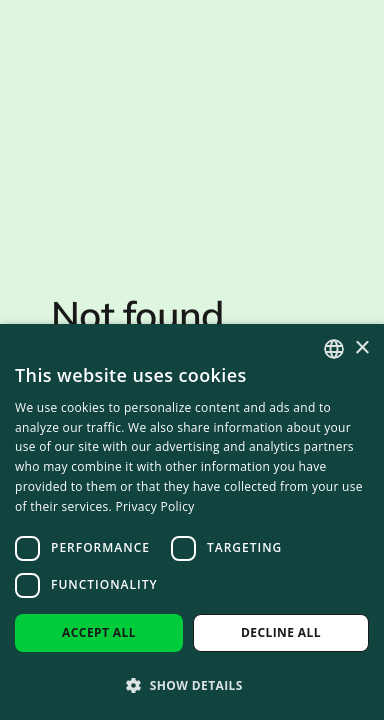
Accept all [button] (99, 632)
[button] (192, 685)
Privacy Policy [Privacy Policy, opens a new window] (154, 506)
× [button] (361, 348)
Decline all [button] (281, 632)
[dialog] (192, 522)
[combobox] (334, 349)
